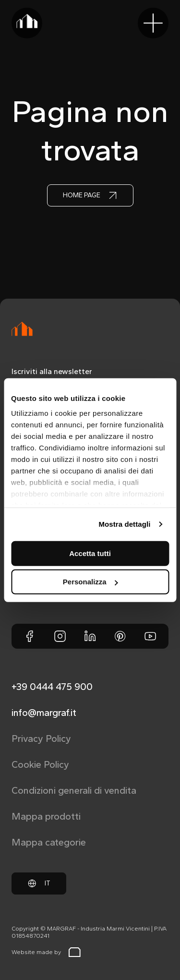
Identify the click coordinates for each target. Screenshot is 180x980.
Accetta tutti (90, 553)
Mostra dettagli (124, 524)
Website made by (46, 952)
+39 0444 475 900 (52, 687)
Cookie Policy (40, 764)
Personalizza (90, 582)
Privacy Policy (41, 738)
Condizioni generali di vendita (74, 790)
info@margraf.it (44, 713)
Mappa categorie (49, 842)
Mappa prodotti (46, 816)
